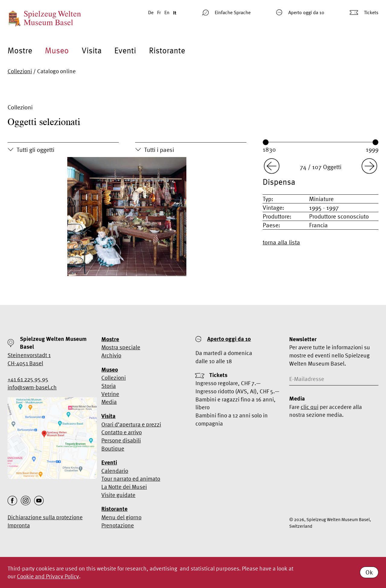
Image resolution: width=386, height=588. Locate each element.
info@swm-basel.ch (32, 387)
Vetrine (110, 394)
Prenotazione (118, 525)
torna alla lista (281, 242)
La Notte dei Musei (124, 487)
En (167, 12)
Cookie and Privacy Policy (48, 576)
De (151, 12)
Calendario (115, 471)
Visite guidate (118, 495)
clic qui (310, 407)
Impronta (19, 525)
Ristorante (167, 50)
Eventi (125, 50)
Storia (109, 386)
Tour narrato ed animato (131, 479)
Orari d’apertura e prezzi (131, 424)
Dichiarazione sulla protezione (45, 517)
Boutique (113, 448)
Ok (369, 572)
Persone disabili (121, 440)
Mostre (20, 50)
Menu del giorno (121, 517)
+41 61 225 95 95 (28, 379)
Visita (92, 50)
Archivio (111, 355)
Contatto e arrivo (122, 432)
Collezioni (20, 71)
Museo (57, 50)
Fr (159, 12)
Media (109, 402)
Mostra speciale (121, 347)
